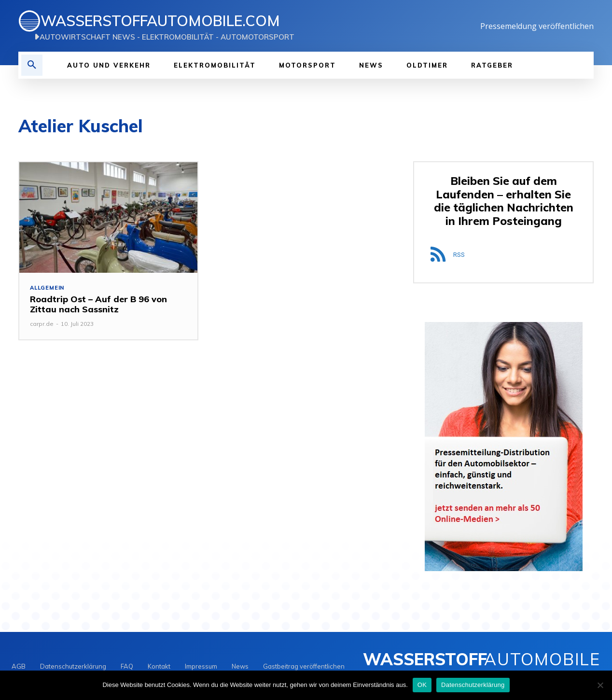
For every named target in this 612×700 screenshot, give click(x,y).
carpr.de (42, 324)
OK (422, 685)
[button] (32, 65)
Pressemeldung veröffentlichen (537, 26)
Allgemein (47, 288)
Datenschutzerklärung (473, 685)
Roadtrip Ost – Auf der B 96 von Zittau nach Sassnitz (98, 304)
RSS (459, 255)
